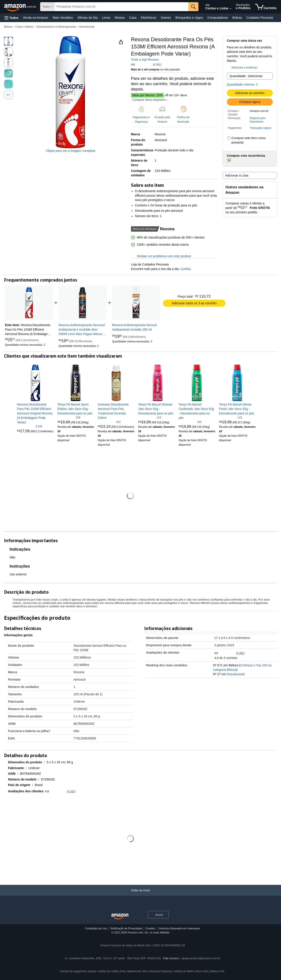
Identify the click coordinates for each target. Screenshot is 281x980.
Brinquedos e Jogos (189, 18)
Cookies (150, 929)
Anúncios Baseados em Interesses (179, 929)
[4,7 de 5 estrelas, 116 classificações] (150, 417)
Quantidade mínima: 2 (242, 84)
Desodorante (87, 27)
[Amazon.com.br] (21, 7)
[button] (11, 18)
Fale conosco (171, 958)
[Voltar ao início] (140, 895)
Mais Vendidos (63, 18)
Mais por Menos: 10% (147, 95)
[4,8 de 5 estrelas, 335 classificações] (190, 422)
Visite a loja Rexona (145, 60)
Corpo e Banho (24, 27)
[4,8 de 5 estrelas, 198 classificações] (69, 417)
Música (120, 18)
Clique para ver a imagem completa (70, 151)
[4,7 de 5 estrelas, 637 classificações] (109, 422)
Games (166, 18)
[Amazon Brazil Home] (120, 917)
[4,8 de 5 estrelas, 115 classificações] (230, 417)
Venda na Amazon (35, 18)
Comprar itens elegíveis (149, 100)
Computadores (218, 18)
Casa (133, 18)
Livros (106, 18)
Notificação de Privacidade (126, 929)
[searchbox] (122, 7)
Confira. (186, 269)
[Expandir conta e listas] (231, 9)
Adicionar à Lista (237, 175)
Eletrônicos (149, 18)
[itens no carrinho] (266, 7)
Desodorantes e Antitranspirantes (56, 27)
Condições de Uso (96, 929)
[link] (83, 303)
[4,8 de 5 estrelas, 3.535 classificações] (30, 426)
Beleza (237, 18)
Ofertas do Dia (87, 18)
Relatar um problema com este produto (161, 256)
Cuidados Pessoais (260, 18)
